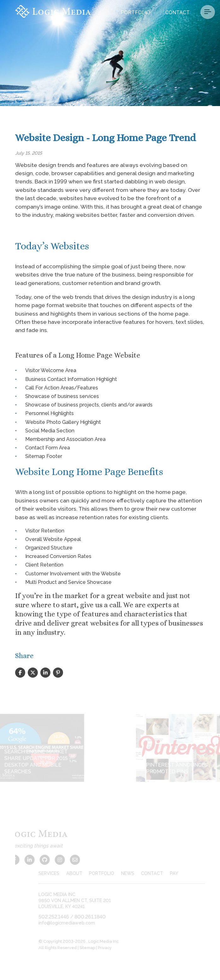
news (133, 873)
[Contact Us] (69, 860)
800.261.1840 (96, 917)
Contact (177, 12)
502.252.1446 (59, 917)
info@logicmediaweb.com (72, 923)
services (55, 873)
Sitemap (93, 948)
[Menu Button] (208, 12)
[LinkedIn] (24, 860)
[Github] (39, 860)
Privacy (110, 948)
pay (180, 873)
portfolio (107, 873)
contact (158, 873)
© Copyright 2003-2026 (68, 941)
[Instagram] (54, 860)
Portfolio (135, 12)
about (80, 873)
